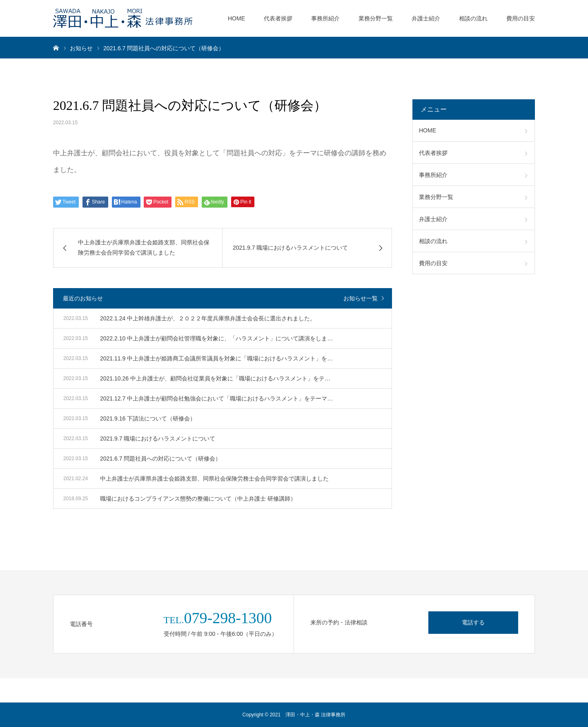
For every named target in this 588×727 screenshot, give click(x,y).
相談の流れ (473, 18)
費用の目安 (521, 18)
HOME (236, 18)
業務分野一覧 (376, 18)
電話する (473, 622)
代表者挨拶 (278, 18)
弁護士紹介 (426, 18)
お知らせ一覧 (361, 298)
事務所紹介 (325, 18)
